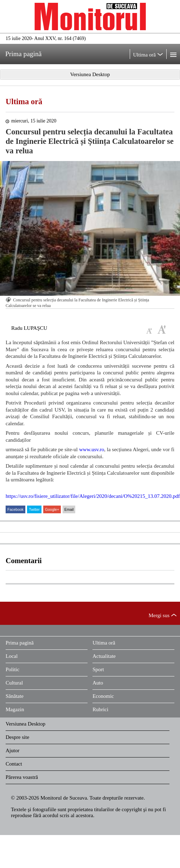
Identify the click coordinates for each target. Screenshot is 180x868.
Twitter (34, 509)
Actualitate (104, 656)
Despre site (17, 737)
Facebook (15, 509)
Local (12, 656)
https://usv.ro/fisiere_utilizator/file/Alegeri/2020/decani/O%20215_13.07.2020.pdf (93, 496)
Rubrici (100, 709)
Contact (14, 764)
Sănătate (15, 696)
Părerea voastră (22, 777)
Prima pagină (20, 643)
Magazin (15, 709)
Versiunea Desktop (25, 724)
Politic (12, 669)
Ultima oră (24, 102)
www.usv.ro (92, 449)
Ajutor (12, 750)
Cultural (14, 683)
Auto (98, 683)
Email (69, 509)
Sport (98, 669)
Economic (103, 696)
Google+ (52, 509)
